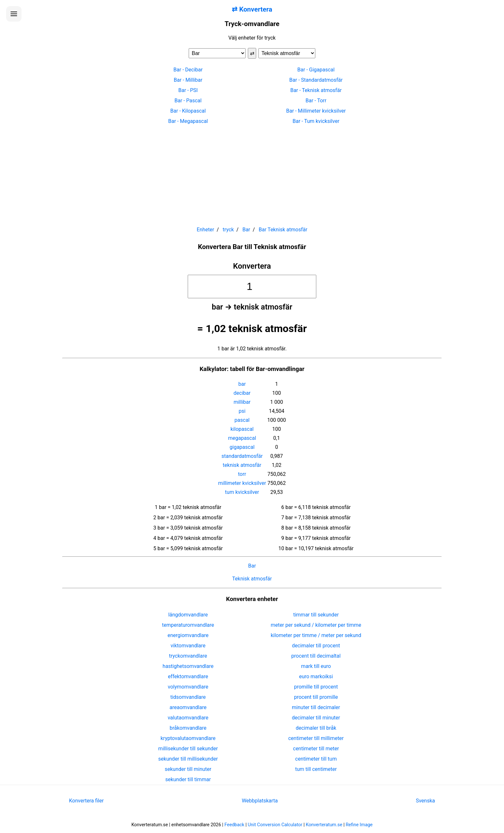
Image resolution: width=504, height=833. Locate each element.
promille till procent (316, 687)
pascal (242, 420)
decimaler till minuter (316, 718)
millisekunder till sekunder (188, 749)
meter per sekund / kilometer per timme (316, 625)
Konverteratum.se (324, 825)
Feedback (234, 825)
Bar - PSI (188, 90)
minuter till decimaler (316, 707)
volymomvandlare (188, 687)
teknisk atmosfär (242, 465)
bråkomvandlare (188, 728)
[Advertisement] (252, 172)
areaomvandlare (188, 707)
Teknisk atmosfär (252, 579)
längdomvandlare (188, 615)
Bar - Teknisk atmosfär (316, 90)
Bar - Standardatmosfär (316, 80)
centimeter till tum (316, 759)
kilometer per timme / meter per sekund (316, 635)
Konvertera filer (86, 801)
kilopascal (242, 429)
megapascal (242, 438)
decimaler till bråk (316, 728)
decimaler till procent (316, 646)
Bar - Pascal (188, 101)
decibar (242, 393)
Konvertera (252, 266)
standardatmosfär (242, 456)
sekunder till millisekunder (188, 759)
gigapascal (242, 447)
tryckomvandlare (188, 656)
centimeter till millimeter (316, 738)
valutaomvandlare (188, 718)
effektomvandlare (188, 676)
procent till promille (316, 697)
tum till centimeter (316, 769)
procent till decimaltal (316, 656)
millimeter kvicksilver (242, 483)
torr (242, 474)
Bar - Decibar (188, 70)
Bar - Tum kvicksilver (316, 121)
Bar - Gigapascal (316, 70)
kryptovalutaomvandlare (188, 738)
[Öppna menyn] (14, 14)
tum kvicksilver (242, 492)
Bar (252, 566)
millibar (242, 402)
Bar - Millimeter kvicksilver (316, 111)
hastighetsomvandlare (188, 666)
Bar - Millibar (188, 80)
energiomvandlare (188, 635)
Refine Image (359, 825)
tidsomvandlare (188, 697)
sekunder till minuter (188, 769)
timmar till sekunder (316, 615)
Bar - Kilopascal (188, 111)
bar (242, 384)
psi (242, 411)
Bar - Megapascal (188, 121)
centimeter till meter (316, 749)
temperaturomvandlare (188, 625)
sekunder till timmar (188, 779)
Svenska (426, 801)
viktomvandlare (188, 646)
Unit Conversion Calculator (275, 825)
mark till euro (316, 666)
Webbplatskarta (260, 801)
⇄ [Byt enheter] (252, 53)
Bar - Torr (316, 101)
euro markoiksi (316, 676)
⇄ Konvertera (252, 9)
